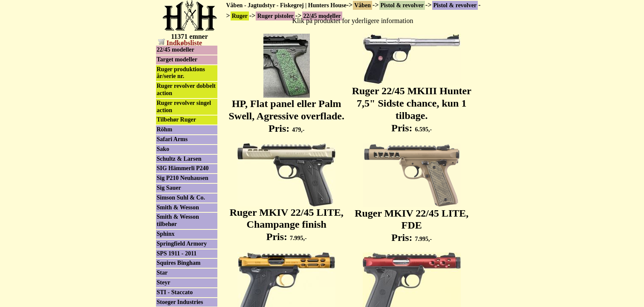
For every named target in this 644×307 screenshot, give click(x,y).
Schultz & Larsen (179, 159)
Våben (362, 5)
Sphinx (166, 234)
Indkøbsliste (180, 43)
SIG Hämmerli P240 (183, 168)
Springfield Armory (182, 244)
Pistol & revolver (402, 5)
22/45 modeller (176, 50)
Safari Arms (172, 139)
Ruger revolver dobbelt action (186, 90)
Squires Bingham (179, 263)
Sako (163, 149)
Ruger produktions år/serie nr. (181, 73)
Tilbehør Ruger (176, 120)
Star (162, 273)
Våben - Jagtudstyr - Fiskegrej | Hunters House (286, 5)
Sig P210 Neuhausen (183, 178)
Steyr (164, 282)
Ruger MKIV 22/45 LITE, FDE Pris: (412, 221)
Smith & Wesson (178, 207)
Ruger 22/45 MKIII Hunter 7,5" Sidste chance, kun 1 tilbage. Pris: (412, 104)
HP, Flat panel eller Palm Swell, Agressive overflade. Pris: (286, 111)
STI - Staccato (175, 292)
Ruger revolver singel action (184, 107)
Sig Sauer (169, 188)
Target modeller (177, 59)
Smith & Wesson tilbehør (178, 220)
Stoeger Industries (180, 302)
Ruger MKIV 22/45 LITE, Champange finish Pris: (287, 220)
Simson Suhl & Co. (181, 198)
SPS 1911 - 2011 (177, 253)
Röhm (165, 129)
